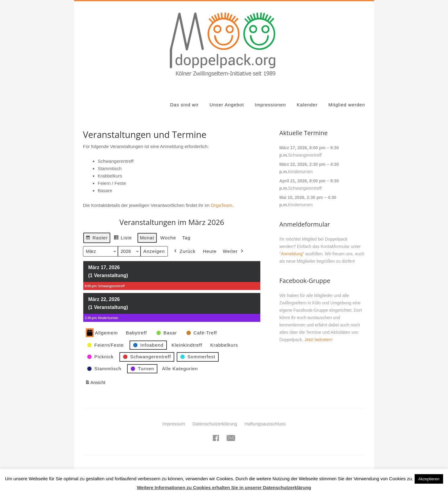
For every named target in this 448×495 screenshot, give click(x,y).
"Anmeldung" (292, 254)
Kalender (307, 105)
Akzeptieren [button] (429, 479)
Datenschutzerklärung (215, 424)
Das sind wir (184, 105)
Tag (186, 238)
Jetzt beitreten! (318, 340)
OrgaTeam (221, 205)
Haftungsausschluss (265, 424)
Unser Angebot (227, 105)
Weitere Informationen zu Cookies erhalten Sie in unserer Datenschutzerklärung (224, 487)
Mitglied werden (347, 105)
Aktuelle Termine (303, 133)
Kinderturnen (300, 172)
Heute (210, 251)
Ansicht (96, 384)
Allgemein (102, 333)
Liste (123, 239)
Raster (97, 239)
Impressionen (270, 105)
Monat (147, 238)
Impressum (174, 424)
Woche (168, 238)
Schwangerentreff (305, 155)
